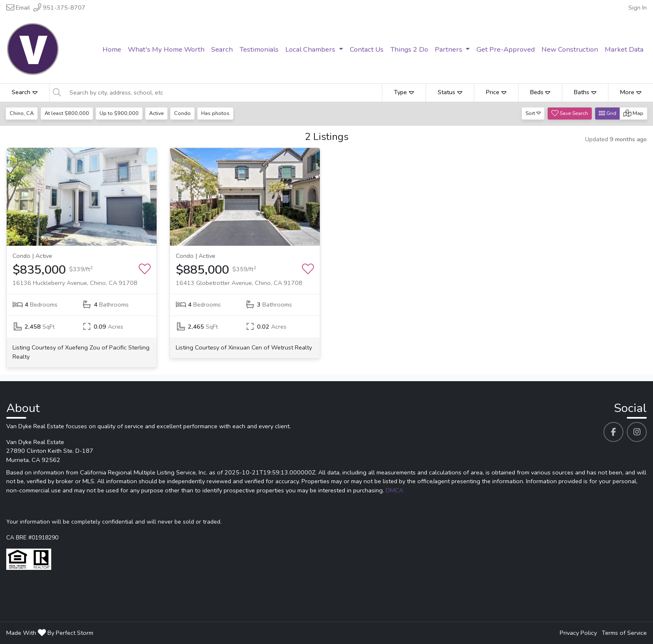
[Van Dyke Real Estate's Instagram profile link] (637, 432)
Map (633, 113)
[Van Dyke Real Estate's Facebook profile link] (613, 432)
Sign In (638, 7)
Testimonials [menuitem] (259, 49)
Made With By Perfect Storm (50, 633)
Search (25, 92)
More (631, 92)
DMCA (394, 490)
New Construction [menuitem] (570, 49)
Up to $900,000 (120, 113)
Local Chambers (311, 49)
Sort (533, 113)
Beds (540, 92)
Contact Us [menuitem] (367, 49)
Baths (585, 92)
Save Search (570, 113)
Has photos (218, 113)
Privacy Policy (578, 633)
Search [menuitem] (222, 49)
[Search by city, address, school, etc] (223, 92)
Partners (449, 49)
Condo (184, 113)
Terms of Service (624, 633)
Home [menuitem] (112, 49)
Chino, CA (22, 113)
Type (404, 92)
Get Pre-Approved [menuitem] (506, 49)
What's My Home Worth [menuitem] (166, 49)
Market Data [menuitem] (624, 49)
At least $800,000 (67, 113)
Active (158, 113)
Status (450, 92)
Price (496, 92)
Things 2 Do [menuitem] (409, 49)
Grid (608, 113)
